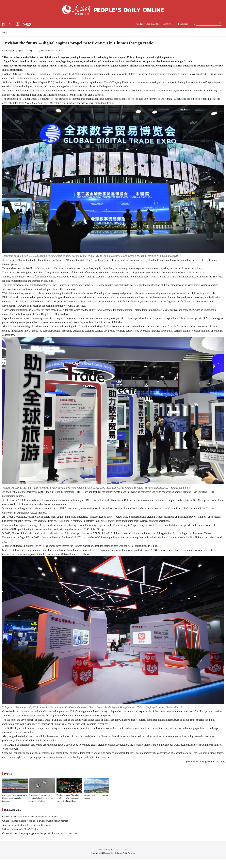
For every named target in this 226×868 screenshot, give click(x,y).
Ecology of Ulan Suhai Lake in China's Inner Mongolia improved (15, 798)
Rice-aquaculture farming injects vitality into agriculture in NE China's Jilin (42, 798)
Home (3, 32)
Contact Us (127, 850)
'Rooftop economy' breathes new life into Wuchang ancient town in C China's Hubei (69, 798)
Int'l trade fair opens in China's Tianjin (20, 829)
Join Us (119, 850)
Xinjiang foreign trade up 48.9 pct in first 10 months (26, 825)
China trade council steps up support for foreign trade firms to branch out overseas (40, 833)
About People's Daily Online (105, 850)
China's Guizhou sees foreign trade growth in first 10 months (30, 817)
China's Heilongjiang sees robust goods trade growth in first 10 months (35, 821)
